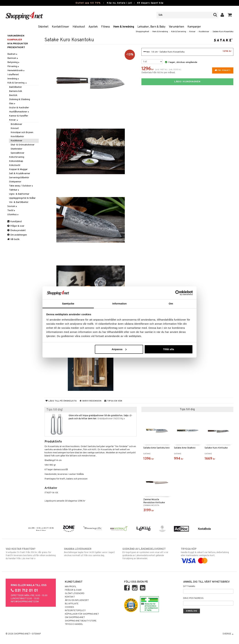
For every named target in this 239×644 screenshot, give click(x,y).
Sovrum (12, 206)
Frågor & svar (16, 226)
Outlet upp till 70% (88, 3)
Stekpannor (15, 182)
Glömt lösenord (75, 594)
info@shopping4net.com (25, 602)
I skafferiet (13, 75)
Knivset (15, 128)
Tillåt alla (168, 349)
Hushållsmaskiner (19, 112)
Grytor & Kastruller (19, 108)
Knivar (192, 32)
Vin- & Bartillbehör (19, 202)
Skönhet (43, 27)
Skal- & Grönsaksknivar (23, 145)
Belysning (14, 62)
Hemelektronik (16, 71)
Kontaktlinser (61, 27)
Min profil (71, 587)
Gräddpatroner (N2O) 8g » (111, 419)
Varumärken (176, 27)
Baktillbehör (15, 87)
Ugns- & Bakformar (19, 194)
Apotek (93, 27)
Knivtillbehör (17, 137)
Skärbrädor (16, 149)
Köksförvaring (17, 157)
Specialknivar (17, 153)
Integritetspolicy (75, 611)
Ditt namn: (189, 587)
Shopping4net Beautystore (81, 621)
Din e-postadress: (193, 598)
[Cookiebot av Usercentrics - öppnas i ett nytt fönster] (178, 293)
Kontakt (70, 597)
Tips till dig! (55, 410)
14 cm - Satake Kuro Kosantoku (187, 52)
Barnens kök (16, 91)
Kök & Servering (179, 32)
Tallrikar (14, 190)
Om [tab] (171, 304)
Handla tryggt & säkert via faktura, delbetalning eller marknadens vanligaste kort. (207, 555)
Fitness (106, 27)
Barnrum (13, 58)
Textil (11, 210)
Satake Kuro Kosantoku (223, 32)
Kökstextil (15, 165)
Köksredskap (16, 161)
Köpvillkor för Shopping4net (82, 614)
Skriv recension (90, 401)
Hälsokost (79, 27)
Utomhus (13, 215)
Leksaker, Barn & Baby (151, 27)
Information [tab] (119, 304)
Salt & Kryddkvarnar (20, 174)
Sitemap (36, 634)
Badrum (13, 54)
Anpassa (119, 349)
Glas (12, 104)
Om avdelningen (17, 235)
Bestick (13, 95)
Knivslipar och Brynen (22, 132)
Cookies (70, 607)
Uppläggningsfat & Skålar (22, 198)
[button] (230, 15)
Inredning (13, 79)
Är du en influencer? (77, 600)
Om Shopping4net (75, 617)
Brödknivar (16, 124)
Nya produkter (18, 44)
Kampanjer (194, 27)
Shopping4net (142, 32)
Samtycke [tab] (68, 304)
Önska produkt (17, 230)
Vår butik (13, 239)
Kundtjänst (15, 222)
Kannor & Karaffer (19, 116)
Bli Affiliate (72, 604)
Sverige (228, 634)
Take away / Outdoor (21, 186)
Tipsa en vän (113, 401)
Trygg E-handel (74, 624)
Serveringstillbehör (19, 178)
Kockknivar (204, 32)
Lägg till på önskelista (61, 401)
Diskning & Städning (20, 99)
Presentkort (16, 47)
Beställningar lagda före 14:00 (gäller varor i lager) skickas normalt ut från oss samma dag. (90, 552)
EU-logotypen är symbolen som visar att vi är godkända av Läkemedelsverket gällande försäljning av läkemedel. (149, 554)
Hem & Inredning (124, 27)
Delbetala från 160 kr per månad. (158, 73)
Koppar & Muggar (18, 169)
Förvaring (13, 66)
